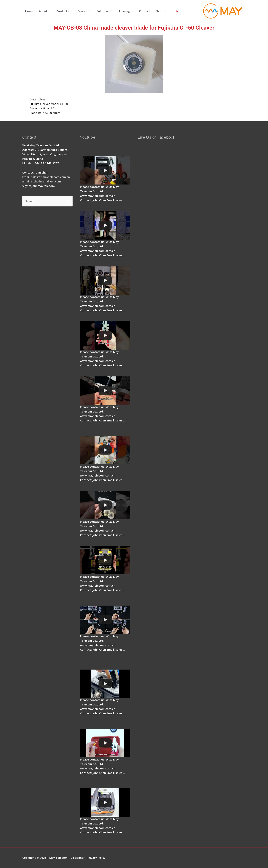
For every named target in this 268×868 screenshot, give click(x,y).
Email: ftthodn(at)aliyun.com (42, 182)
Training (124, 11)
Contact (145, 11)
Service (83, 11)
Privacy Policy (97, 858)
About (43, 11)
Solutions (103, 11)
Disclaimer (78, 858)
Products (63, 11)
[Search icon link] (178, 11)
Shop (159, 11)
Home (29, 11)
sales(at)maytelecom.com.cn (51, 177)
